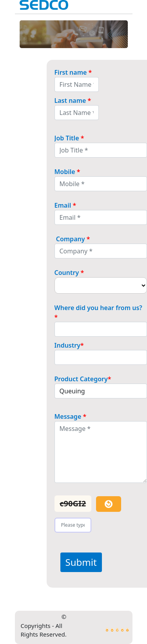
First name (73, 72)
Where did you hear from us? (99, 312)
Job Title (69, 138)
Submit (81, 562)
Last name (73, 100)
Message (71, 416)
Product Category (83, 379)
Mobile (67, 172)
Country (69, 273)
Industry (69, 345)
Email (65, 205)
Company (72, 239)
